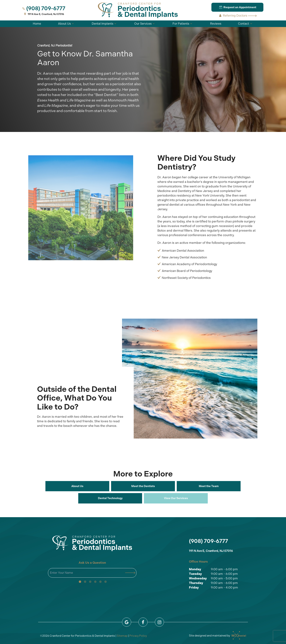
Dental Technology (110, 498)
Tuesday (195, 574)
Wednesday (198, 578)
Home (37, 24)
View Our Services (176, 498)
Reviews (216, 24)
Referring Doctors (237, 16)
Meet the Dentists (143, 486)
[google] (127, 622)
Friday (194, 587)
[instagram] (159, 622)
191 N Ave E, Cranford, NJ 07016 (44, 14)
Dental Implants (105, 24)
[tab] (80, 582)
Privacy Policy (138, 636)
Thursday (196, 583)
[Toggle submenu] (73, 24)
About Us (66, 24)
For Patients (183, 24)
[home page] (138, 10)
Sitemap (122, 636)
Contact (246, 24)
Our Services (145, 24)
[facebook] (143, 622)
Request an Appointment (237, 7)
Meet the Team (209, 486)
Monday (195, 569)
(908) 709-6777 (44, 8)
